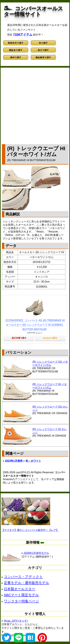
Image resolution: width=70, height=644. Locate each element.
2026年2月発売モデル (35, 553)
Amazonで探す (50, 338)
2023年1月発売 (14, 461)
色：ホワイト (33, 461)
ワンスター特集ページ (21, 601)
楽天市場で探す (19, 338)
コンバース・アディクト (23, 577)
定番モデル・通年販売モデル (27, 583)
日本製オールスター (20, 589)
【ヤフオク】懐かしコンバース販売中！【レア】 (30, 530)
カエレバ (39, 333)
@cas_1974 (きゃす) (16, 621)
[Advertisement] (35, 105)
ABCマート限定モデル (21, 595)
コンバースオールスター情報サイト (33, 11)
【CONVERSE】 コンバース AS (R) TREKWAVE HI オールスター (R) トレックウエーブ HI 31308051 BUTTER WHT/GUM (35, 325)
